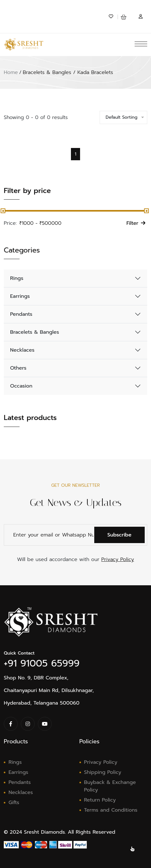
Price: (10, 223)
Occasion (21, 386)
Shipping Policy (103, 772)
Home (11, 72)
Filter (136, 223)
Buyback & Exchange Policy (110, 786)
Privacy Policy (118, 559)
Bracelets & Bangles (35, 332)
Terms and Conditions (111, 810)
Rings (17, 278)
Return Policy (100, 800)
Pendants (21, 314)
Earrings (20, 296)
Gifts (14, 803)
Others (18, 368)
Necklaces (22, 350)
